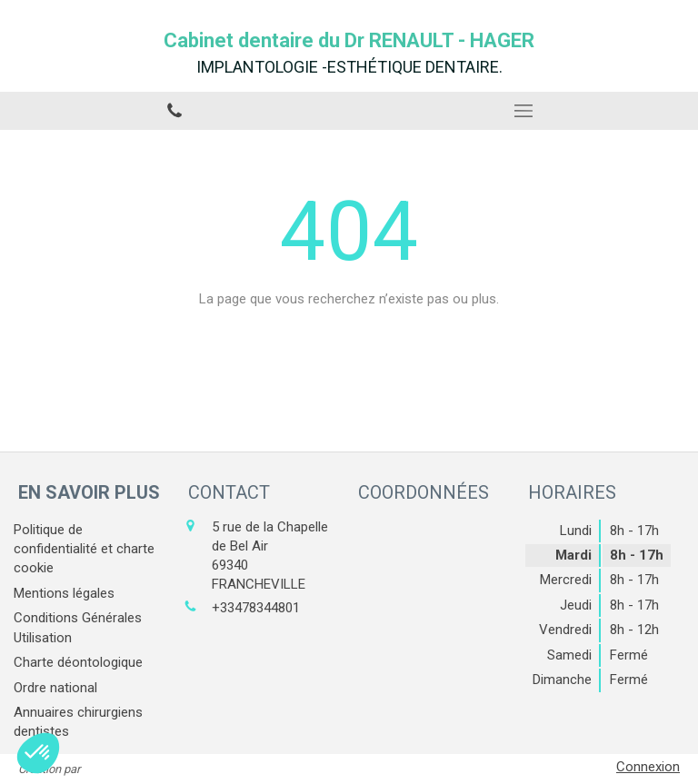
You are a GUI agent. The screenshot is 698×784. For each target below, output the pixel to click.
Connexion (648, 767)
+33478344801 (256, 608)
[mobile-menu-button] (523, 111)
